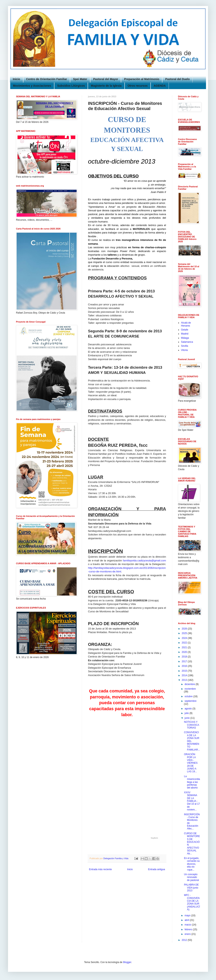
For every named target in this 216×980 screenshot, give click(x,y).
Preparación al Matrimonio (142, 79)
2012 (185, 940)
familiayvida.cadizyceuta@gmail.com (144, 560)
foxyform (154, 838)
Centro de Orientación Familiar (47, 79)
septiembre (190, 701)
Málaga (185, 338)
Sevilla (184, 346)
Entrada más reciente (100, 869)
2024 (185, 638)
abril (187, 920)
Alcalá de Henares (186, 324)
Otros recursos (138, 86)
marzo (188, 925)
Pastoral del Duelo (177, 79)
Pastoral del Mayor (106, 79)
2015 (185, 671)
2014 (185, 675)
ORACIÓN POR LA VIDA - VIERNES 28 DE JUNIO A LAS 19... (191, 763)
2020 (185, 652)
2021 (185, 647)
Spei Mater (80, 79)
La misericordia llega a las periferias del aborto (192, 782)
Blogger (127, 962)
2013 (185, 680)
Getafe (185, 330)
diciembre (190, 684)
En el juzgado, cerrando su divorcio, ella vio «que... (192, 864)
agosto (188, 709)
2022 (185, 643)
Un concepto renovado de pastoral (191, 877)
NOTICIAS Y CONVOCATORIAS (192, 725)
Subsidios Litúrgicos (71, 86)
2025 (185, 633)
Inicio (16, 79)
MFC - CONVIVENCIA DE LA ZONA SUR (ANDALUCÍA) (192, 902)
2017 (185, 661)
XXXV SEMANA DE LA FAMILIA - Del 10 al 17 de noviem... (192, 801)
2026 (185, 629)
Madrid (185, 334)
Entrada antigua (156, 869)
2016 (185, 666)
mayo (188, 915)
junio (187, 718)
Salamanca (187, 342)
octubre (189, 696)
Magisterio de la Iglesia (106, 86)
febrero (189, 929)
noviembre (190, 689)
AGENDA (160, 86)
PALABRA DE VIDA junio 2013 (191, 888)
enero (188, 934)
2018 (185, 657)
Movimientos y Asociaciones (32, 86)
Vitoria (184, 350)
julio (187, 713)
